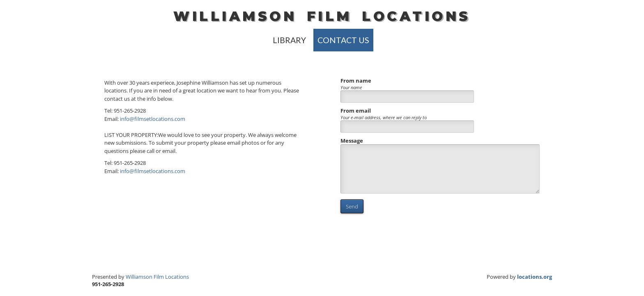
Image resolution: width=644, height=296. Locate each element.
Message (352, 141)
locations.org (535, 277)
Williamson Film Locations (157, 277)
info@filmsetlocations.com (153, 119)
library (289, 40)
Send (352, 206)
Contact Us (343, 40)
